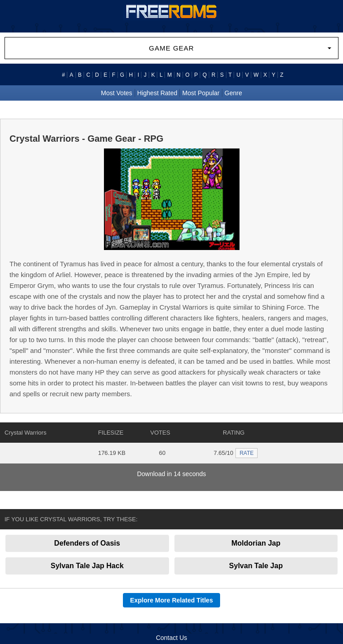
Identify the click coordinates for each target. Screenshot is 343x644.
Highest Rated (157, 93)
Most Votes (116, 93)
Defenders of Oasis (87, 543)
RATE (247, 453)
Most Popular (201, 93)
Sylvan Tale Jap (256, 566)
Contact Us (171, 638)
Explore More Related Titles (171, 600)
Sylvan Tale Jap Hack (87, 566)
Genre (233, 93)
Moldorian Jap (256, 543)
